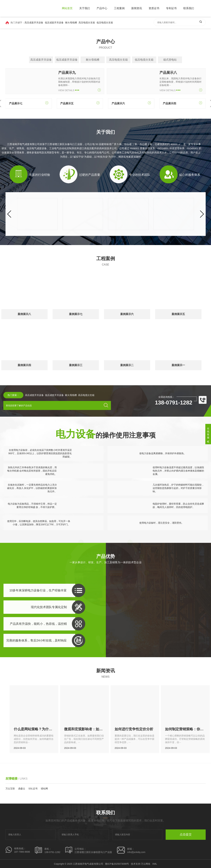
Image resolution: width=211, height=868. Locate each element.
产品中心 (102, 8)
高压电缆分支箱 (87, 23)
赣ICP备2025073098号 (117, 864)
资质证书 (154, 8)
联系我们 (189, 8)
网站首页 (67, 8)
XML (155, 864)
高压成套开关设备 (34, 23)
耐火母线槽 (71, 23)
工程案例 (119, 8)
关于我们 (85, 8)
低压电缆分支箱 (105, 23)
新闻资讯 (137, 8)
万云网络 (146, 864)
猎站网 (44, 789)
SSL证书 (33, 789)
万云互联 (10, 789)
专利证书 (171, 8)
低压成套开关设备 (54, 23)
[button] (9, 250)
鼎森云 (22, 789)
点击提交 (186, 834)
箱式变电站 (170, 60)
